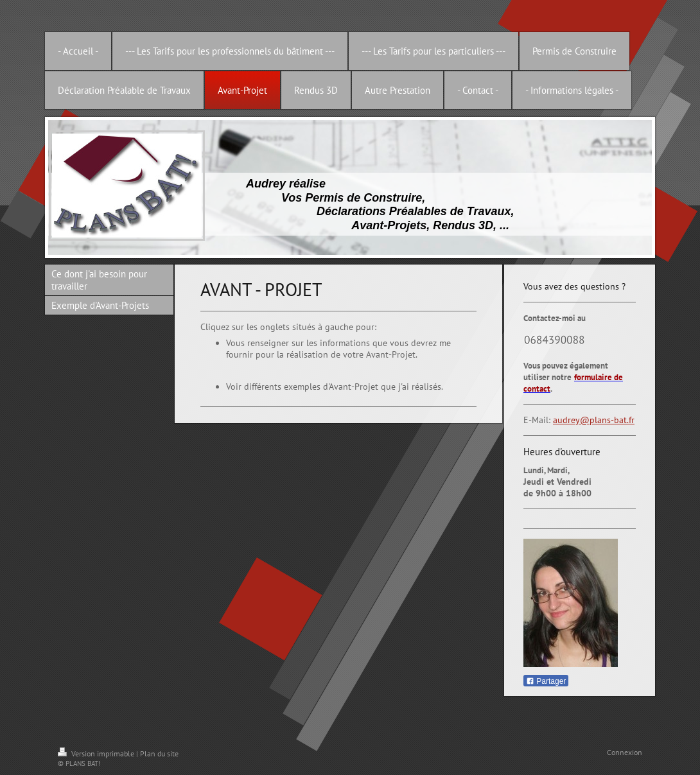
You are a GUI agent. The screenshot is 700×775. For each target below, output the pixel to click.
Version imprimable (97, 753)
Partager (546, 681)
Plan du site (159, 753)
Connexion (625, 752)
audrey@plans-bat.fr (594, 420)
